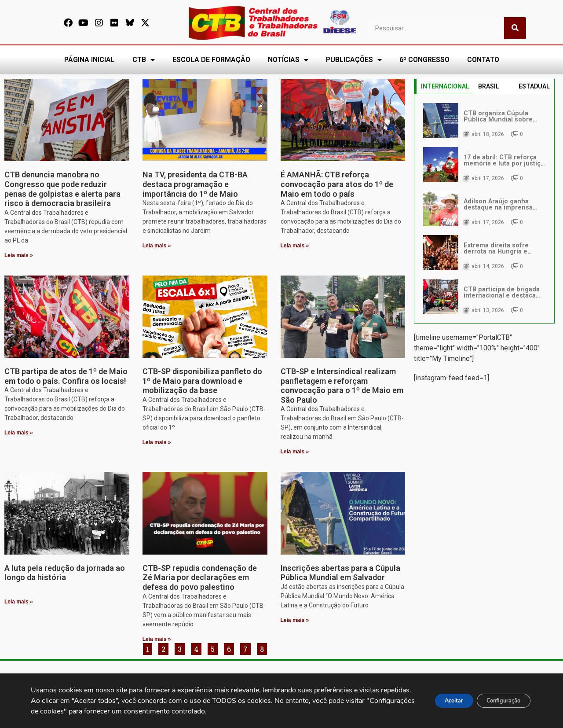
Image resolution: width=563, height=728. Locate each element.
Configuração (497, 701)
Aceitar (437, 701)
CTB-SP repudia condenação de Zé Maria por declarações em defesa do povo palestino (200, 577)
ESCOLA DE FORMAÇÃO (211, 60)
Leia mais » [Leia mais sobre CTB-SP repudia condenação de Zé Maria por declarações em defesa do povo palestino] (157, 639)
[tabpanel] (484, 209)
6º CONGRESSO (424, 60)
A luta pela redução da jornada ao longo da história (65, 573)
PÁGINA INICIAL (90, 60)
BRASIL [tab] (489, 86)
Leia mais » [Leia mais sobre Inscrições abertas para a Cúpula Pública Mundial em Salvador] (295, 620)
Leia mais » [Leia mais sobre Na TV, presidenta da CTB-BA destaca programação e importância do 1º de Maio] (157, 246)
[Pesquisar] (515, 28)
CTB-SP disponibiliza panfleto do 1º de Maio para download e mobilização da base (202, 381)
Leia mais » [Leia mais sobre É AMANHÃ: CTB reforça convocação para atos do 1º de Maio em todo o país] (295, 246)
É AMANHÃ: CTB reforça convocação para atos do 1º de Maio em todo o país (337, 184)
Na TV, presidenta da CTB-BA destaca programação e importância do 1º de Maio (195, 184)
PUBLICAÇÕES (354, 60)
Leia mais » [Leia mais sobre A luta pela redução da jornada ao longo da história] (19, 602)
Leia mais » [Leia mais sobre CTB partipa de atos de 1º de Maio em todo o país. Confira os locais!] (19, 433)
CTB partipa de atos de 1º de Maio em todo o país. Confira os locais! (66, 376)
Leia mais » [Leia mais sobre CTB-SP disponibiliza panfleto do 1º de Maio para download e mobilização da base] (157, 442)
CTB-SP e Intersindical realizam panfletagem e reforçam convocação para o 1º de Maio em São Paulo (342, 386)
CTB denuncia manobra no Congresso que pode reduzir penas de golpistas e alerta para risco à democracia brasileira (62, 189)
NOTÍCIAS (288, 60)
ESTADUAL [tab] (534, 86)
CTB (144, 60)
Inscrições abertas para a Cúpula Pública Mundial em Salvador (340, 573)
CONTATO (483, 60)
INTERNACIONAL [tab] (445, 86)
